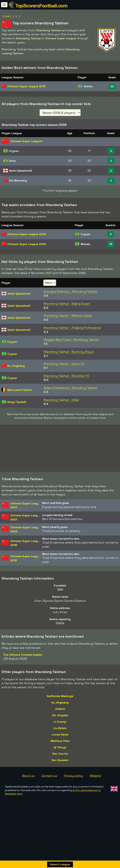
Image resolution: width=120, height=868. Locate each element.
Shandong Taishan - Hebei (61, 400)
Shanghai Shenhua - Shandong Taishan (71, 292)
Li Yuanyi (60, 738)
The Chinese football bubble (23, 671)
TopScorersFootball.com (41, 6)
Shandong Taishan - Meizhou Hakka (68, 316)
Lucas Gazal (60, 751)
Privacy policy (73, 792)
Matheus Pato (60, 757)
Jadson (60, 725)
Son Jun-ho (60, 770)
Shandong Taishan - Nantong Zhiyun (69, 352)
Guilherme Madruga (60, 713)
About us (28, 792)
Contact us (49, 792)
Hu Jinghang (60, 719)
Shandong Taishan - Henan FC (64, 364)
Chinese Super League (27, 86)
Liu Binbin (60, 744)
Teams (6, 16)
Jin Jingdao (60, 732)
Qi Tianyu (60, 764)
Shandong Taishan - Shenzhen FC (66, 376)
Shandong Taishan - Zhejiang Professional (72, 328)
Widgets (96, 792)
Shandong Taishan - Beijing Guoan (67, 304)
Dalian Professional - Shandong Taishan (71, 388)
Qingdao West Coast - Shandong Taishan (71, 340)
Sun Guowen (60, 777)
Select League (60, 864)
